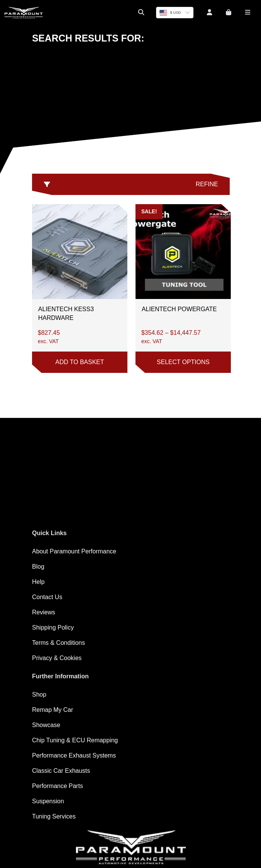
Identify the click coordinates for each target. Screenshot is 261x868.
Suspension (48, 801)
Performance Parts (57, 786)
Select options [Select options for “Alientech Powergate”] (183, 362)
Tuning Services (54, 816)
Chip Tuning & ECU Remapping (75, 740)
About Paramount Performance (74, 551)
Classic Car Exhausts (61, 771)
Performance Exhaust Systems (74, 755)
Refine (131, 184)
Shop (39, 695)
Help (38, 582)
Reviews (43, 612)
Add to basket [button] (80, 362)
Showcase (46, 725)
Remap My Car (53, 710)
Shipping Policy (53, 627)
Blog (38, 567)
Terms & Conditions (59, 643)
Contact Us (47, 597)
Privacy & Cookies (57, 658)
